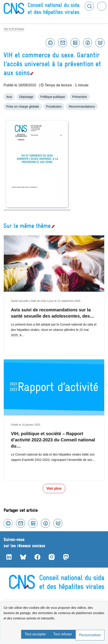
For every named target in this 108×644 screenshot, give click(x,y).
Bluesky (100, 43)
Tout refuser (63, 634)
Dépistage (26, 97)
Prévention (80, 97)
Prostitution (54, 107)
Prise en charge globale (23, 107)
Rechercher (89, 6)
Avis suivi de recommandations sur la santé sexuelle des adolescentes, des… (53, 313)
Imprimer (50, 43)
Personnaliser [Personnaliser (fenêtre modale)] (90, 635)
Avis (9, 97)
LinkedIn (9, 557)
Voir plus (54, 488)
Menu (102, 6)
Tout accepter (35, 634)
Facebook (88, 43)
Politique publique (53, 97)
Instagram (52, 557)
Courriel (63, 43)
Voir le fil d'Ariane (14, 29)
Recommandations (82, 107)
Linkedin (75, 43)
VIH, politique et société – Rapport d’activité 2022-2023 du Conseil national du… (53, 440)
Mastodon (66, 557)
